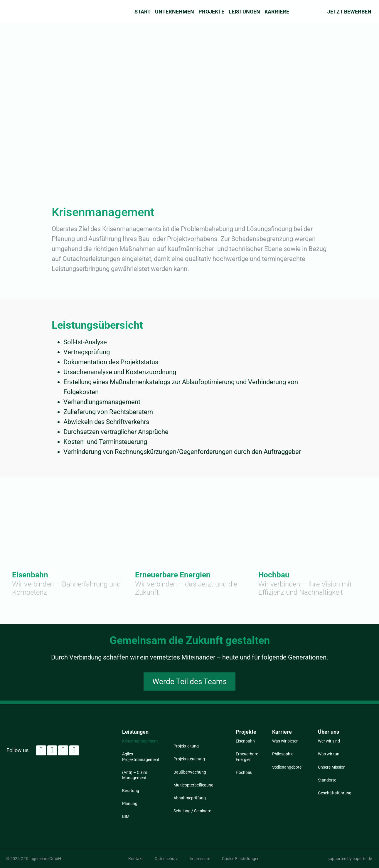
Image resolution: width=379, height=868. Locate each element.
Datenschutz (166, 859)
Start (143, 12)
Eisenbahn (30, 575)
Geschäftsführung (334, 793)
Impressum (200, 859)
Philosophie (283, 754)
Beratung (131, 791)
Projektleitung (186, 746)
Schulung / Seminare (192, 811)
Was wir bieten (285, 741)
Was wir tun (329, 754)
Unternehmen (175, 12)
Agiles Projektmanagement (141, 757)
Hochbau (274, 575)
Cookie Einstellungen (241, 859)
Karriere (277, 12)
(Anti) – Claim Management (135, 775)
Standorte (327, 780)
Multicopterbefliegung (193, 785)
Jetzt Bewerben (349, 12)
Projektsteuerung (189, 759)
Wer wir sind (329, 741)
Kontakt (136, 859)
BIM (126, 816)
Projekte (211, 12)
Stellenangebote (287, 767)
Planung (130, 803)
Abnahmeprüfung (190, 798)
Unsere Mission (332, 767)
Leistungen (244, 12)
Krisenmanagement (140, 741)
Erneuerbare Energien (173, 575)
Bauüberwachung (190, 772)
